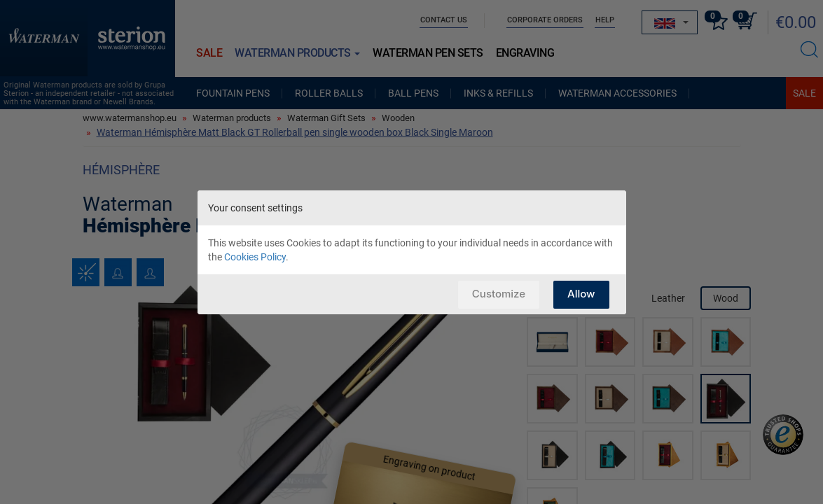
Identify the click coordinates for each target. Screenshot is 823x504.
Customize (499, 294)
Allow (581, 294)
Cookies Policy (255, 257)
